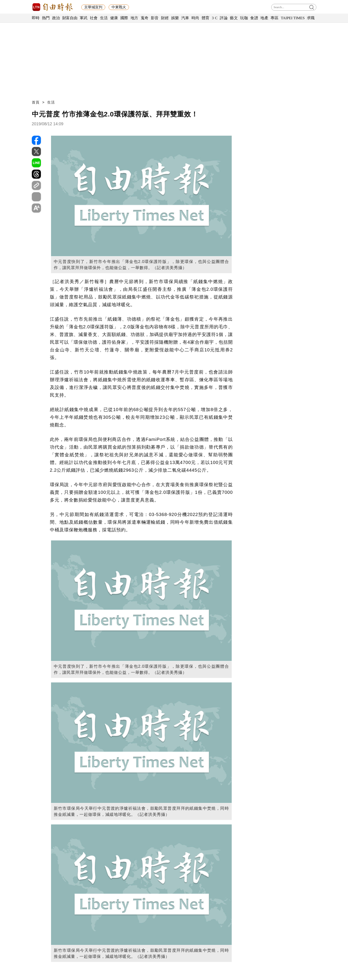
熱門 (46, 18)
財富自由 (70, 18)
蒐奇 (145, 18)
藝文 (234, 18)
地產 (264, 18)
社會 (94, 18)
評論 (224, 18)
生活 (104, 18)
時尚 (195, 18)
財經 (165, 18)
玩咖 (244, 18)
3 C (215, 18)
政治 (56, 18)
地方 (134, 18)
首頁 (36, 102)
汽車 (185, 18)
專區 (274, 18)
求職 (311, 18)
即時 (36, 18)
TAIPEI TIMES (293, 18)
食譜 (254, 18)
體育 (206, 18)
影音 (155, 18)
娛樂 (175, 18)
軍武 (84, 18)
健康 (114, 18)
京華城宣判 (93, 7)
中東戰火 (119, 7)
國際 (124, 18)
